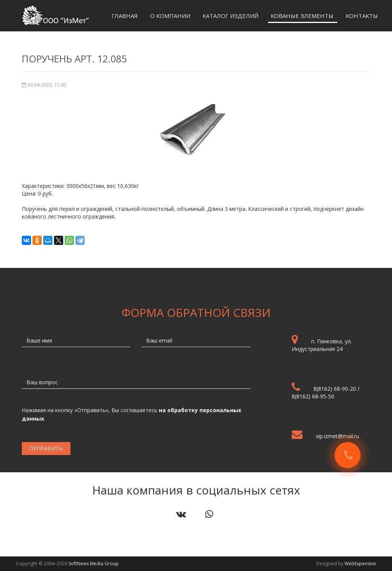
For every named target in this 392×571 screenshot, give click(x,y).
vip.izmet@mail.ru (337, 436)
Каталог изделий (230, 16)
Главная (125, 16)
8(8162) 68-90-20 (335, 389)
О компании (170, 16)
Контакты (362, 16)
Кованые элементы (302, 16)
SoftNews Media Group (94, 564)
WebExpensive (360, 564)
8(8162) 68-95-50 (313, 396)
